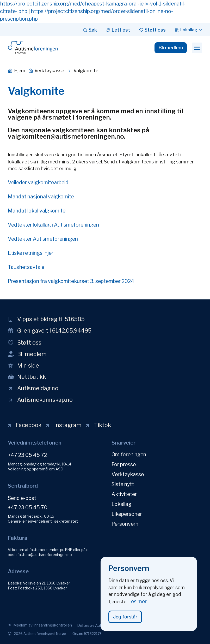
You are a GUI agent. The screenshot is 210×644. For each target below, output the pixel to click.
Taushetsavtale (26, 267)
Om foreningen (129, 454)
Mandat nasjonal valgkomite (41, 197)
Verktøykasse (128, 474)
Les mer (137, 604)
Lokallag (121, 504)
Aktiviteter (124, 494)
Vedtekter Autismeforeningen (43, 239)
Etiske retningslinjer (31, 253)
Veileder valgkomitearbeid (38, 182)
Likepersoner (127, 514)
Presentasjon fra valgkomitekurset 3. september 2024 (71, 281)
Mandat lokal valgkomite (37, 211)
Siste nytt (123, 484)
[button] (197, 48)
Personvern (125, 524)
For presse (124, 464)
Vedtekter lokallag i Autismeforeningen (53, 225)
